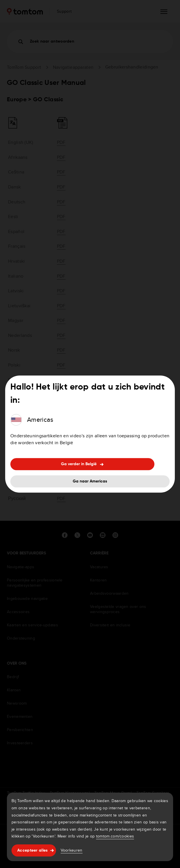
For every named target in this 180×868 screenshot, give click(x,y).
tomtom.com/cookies (115, 836)
